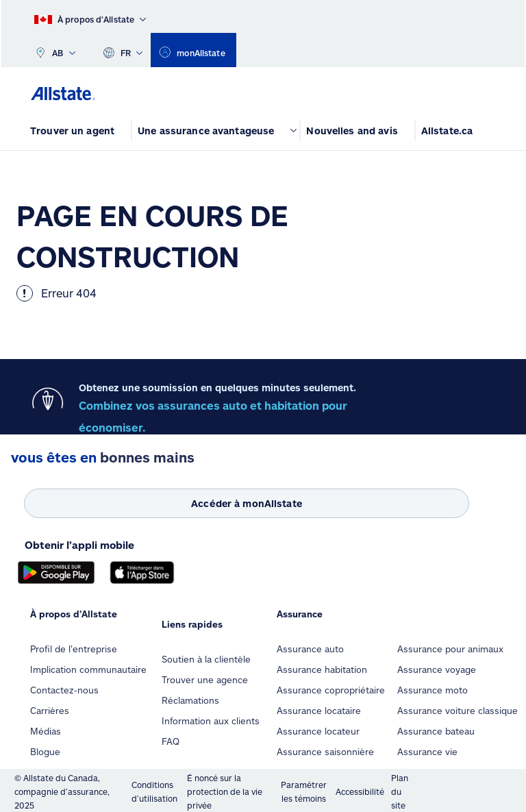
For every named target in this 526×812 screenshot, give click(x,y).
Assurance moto (433, 690)
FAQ (171, 741)
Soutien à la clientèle (206, 659)
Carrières (50, 711)
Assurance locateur (318, 731)
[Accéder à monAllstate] (247, 503)
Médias (46, 731)
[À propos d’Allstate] (90, 16)
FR (123, 50)
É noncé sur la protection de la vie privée (225, 791)
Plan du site (400, 791)
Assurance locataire (319, 711)
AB (55, 50)
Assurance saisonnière (325, 752)
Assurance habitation (322, 669)
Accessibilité (360, 791)
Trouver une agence (205, 680)
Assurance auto (310, 649)
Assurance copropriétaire (331, 690)
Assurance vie (427, 752)
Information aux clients (211, 721)
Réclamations (190, 700)
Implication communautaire (88, 669)
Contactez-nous (64, 690)
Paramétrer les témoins (304, 791)
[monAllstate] (193, 50)
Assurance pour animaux (450, 649)
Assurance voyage (437, 669)
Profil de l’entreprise (74, 649)
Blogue (45, 752)
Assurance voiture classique (458, 711)
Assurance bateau (436, 731)
